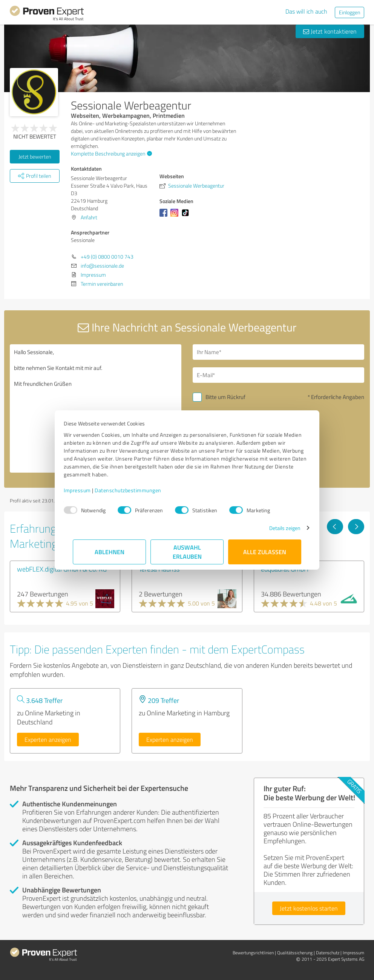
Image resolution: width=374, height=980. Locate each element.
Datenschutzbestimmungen (137, 490)
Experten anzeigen (48, 740)
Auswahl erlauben (187, 552)
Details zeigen (276, 528)
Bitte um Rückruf (225, 397)
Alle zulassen (265, 552)
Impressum (86, 490)
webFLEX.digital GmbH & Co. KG (62, 569)
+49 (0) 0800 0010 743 (107, 257)
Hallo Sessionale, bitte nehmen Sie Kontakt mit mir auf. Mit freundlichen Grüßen (96, 408)
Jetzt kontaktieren (330, 31)
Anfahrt (89, 217)
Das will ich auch (306, 11)
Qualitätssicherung (295, 953)
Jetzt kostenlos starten (309, 908)
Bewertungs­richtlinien (253, 953)
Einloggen (349, 12)
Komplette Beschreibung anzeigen (110, 153)
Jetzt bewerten (35, 156)
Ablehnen (110, 552)
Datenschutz (328, 953)
